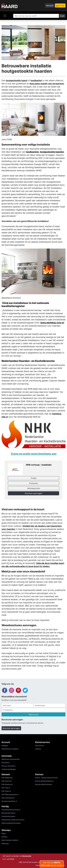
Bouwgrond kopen (8, 813)
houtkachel (36, 80)
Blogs (4, 833)
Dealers (4, 837)
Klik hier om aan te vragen (52, 864)
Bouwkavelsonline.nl (9, 801)
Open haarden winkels (10, 840)
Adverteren (39, 745)
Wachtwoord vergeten (10, 749)
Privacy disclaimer (9, 766)
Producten (33, 483)
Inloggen (5, 745)
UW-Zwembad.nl (8, 798)
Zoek (62, 16)
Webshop (5, 843)
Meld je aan (34, 714)
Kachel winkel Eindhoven (44, 781)
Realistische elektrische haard (13, 820)
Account (50, 5)
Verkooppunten (33, 488)
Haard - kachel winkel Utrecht (46, 778)
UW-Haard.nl (7, 781)
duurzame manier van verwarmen (47, 84)
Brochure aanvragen (34, 493)
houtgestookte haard (16, 80)
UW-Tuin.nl (6, 788)
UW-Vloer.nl (6, 791)
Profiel (34, 478)
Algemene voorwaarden (11, 759)
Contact (38, 749)
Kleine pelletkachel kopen (11, 823)
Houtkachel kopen (8, 816)
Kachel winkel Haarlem (44, 784)
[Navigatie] (5, 16)
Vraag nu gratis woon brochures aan (34, 454)
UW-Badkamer (7, 778)
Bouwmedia (27, 856)
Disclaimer (6, 763)
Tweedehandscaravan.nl (11, 810)
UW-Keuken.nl (7, 784)
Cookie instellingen (9, 769)
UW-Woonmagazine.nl (10, 794)
